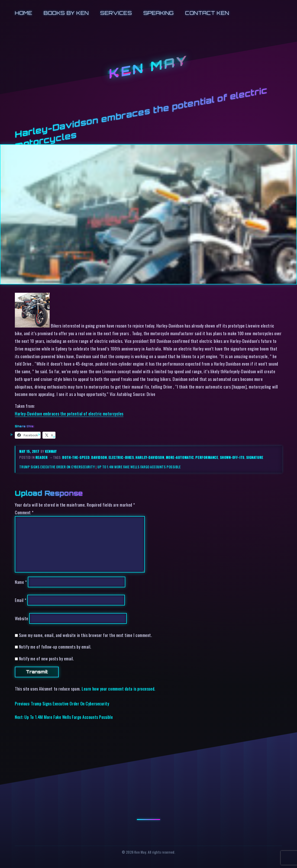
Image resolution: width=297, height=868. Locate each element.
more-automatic (180, 457)
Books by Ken (66, 13)
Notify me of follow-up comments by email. (55, 647)
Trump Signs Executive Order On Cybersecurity (57, 467)
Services (116, 13)
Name (21, 582)
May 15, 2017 (30, 451)
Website (22, 618)
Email (21, 600)
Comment (24, 512)
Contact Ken (207, 13)
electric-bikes (121, 457)
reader (42, 457)
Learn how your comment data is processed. (118, 689)
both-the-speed (76, 457)
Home (24, 13)
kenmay (51, 451)
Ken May (148, 67)
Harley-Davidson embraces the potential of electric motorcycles (69, 413)
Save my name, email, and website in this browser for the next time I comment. (86, 635)
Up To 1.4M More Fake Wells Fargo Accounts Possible (139, 467)
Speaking (159, 13)
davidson (99, 457)
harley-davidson (150, 457)
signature (255, 457)
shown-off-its (232, 457)
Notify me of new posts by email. (47, 658)
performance (207, 457)
